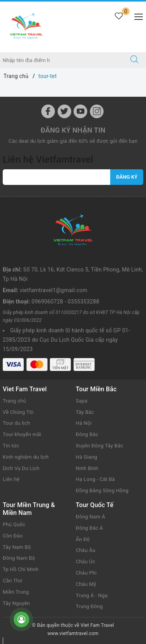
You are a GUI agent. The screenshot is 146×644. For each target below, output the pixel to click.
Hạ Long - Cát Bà (96, 479)
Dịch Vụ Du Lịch (21, 468)
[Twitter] (64, 111)
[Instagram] (97, 111)
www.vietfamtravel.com (73, 633)
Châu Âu (86, 550)
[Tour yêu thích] (119, 20)
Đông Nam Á (91, 517)
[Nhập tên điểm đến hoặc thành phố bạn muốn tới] (62, 60)
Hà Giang (87, 457)
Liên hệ (11, 479)
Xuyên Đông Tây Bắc (100, 446)
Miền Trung (16, 592)
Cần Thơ (12, 581)
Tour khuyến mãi (22, 434)
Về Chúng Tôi (18, 412)
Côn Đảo (13, 536)
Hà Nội (84, 423)
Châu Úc (86, 562)
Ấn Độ (83, 539)
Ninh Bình (87, 468)
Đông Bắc (87, 434)
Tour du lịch (16, 423)
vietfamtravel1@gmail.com (54, 290)
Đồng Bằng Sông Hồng (102, 491)
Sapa (82, 401)
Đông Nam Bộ (19, 558)
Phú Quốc (14, 524)
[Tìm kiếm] (134, 60)
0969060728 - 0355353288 (65, 302)
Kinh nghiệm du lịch (26, 457)
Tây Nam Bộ (17, 547)
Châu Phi (86, 573)
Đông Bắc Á (90, 528)
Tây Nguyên (16, 603)
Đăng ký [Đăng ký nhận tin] (127, 177)
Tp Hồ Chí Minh (21, 569)
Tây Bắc (85, 412)
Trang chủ (14, 401)
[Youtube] (80, 111)
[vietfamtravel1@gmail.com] (57, 177)
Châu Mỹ (86, 584)
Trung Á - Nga (92, 595)
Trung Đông (90, 606)
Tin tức (11, 446)
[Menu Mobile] (136, 16)
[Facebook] (48, 111)
